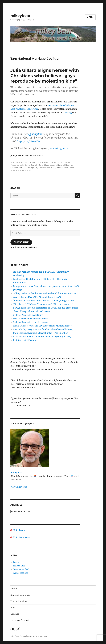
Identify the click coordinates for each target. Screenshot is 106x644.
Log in (16, 562)
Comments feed (21, 569)
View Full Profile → (20, 487)
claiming (67, 112)
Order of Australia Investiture (28, 315)
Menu (90, 17)
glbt (36, 165)
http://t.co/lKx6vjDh (28, 141)
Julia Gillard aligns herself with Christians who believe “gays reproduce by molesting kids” (45, 76)
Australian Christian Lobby (51, 162)
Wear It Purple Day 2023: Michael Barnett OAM (37, 297)
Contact (15, 614)
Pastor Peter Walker (47, 168)
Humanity (33, 162)
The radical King (19, 601)
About (14, 608)
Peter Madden (62, 168)
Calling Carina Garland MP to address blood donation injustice (45, 293)
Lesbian (53, 165)
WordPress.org (21, 573)
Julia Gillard (44, 165)
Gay (32, 165)
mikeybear (20, 16)
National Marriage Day (28, 168)
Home (14, 589)
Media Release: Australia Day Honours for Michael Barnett (43, 326)
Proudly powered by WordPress (34, 636)
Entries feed (19, 566)
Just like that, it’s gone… (26, 340)
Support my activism (21, 595)
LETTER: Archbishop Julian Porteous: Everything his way (42, 337)
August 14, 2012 (59, 148)
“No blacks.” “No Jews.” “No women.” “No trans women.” (43, 304)
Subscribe (21, 242)
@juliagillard (36, 134)
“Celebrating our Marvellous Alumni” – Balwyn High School (44, 301)
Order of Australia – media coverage (31, 322)
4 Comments (25, 170)
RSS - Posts (18, 530)
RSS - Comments (20, 537)
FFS (27, 162)
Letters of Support (20, 620)
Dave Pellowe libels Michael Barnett (31, 319)
